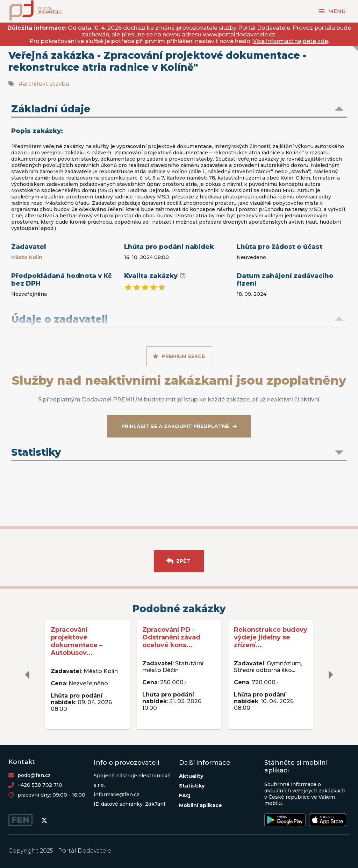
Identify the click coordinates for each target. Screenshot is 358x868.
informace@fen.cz (117, 794)
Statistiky (192, 786)
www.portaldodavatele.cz (239, 34)
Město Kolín (27, 257)
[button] (179, 110)
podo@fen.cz (34, 775)
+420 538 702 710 (40, 785)
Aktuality (191, 776)
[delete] (28, 675)
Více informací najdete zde (290, 41)
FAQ (185, 796)
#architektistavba (44, 84)
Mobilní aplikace (201, 805)
